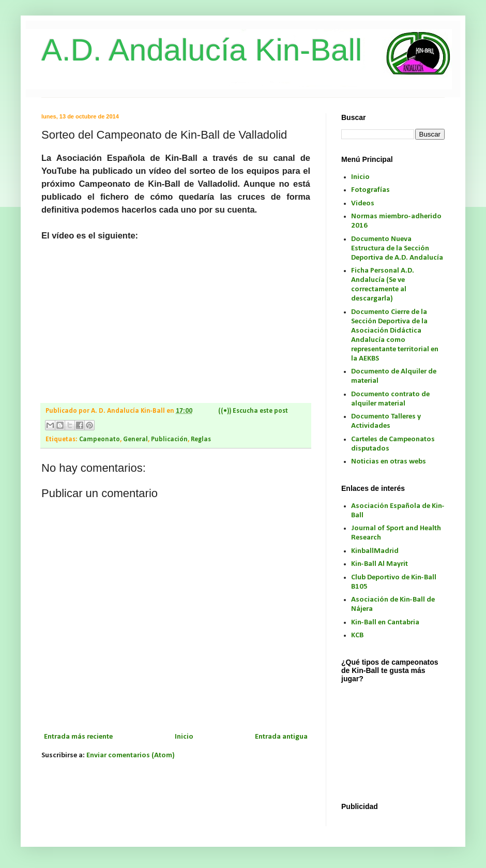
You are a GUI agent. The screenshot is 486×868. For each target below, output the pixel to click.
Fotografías (370, 190)
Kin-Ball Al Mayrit (379, 564)
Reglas (201, 439)
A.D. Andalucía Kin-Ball (202, 50)
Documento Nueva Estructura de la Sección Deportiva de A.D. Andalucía (397, 249)
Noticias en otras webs (389, 462)
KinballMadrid (375, 551)
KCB (357, 635)
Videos (363, 204)
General (135, 439)
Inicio (184, 737)
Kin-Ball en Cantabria (385, 623)
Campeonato (100, 439)
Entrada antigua (281, 737)
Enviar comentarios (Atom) (131, 755)
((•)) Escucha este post (253, 411)
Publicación (169, 439)
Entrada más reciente (78, 737)
